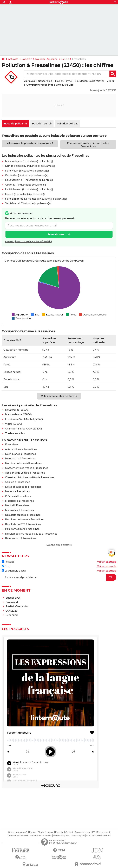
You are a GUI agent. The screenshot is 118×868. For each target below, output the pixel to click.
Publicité (59, 832)
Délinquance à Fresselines (21, 454)
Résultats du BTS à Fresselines (23, 524)
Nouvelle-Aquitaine (46, 59)
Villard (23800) (14, 424)
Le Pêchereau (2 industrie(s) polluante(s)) (29, 189)
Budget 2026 (13, 598)
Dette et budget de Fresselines (23, 487)
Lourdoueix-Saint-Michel (89, 81)
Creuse (65, 59)
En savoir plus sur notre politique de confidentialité (28, 241)
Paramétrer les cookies (41, 836)
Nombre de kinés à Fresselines (23, 463)
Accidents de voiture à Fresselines (25, 473)
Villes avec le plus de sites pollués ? (30, 143)
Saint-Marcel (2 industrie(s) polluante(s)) (28, 203)
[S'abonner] (59, 577)
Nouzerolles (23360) (17, 410)
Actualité (13, 59)
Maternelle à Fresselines (19, 501)
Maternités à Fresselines (19, 510)
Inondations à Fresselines (20, 459)
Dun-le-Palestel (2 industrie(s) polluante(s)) (30, 166)
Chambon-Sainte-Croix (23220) (23, 429)
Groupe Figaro (78, 836)
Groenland (12, 602)
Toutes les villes (15, 433)
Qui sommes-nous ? (18, 832)
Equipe (32, 832)
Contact (69, 832)
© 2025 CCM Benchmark (98, 836)
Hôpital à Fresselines (17, 505)
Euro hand (12, 615)
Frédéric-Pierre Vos (17, 606)
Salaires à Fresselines (18, 482)
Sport (6, 566)
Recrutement (104, 832)
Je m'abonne (56, 234)
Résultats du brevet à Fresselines (25, 519)
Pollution (27, 59)
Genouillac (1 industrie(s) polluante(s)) (27, 175)
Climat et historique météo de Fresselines (30, 477)
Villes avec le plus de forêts (59, 396)
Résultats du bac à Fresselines (23, 515)
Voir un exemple (107, 562)
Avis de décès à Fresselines (21, 449)
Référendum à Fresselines (21, 538)
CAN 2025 (11, 611)
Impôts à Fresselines (17, 491)
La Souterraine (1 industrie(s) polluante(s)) (29, 180)
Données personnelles (18, 836)
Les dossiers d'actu (14, 571)
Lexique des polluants (59, 545)
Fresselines (12, 445)
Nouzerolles (45, 81)
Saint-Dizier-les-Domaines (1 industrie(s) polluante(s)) (36, 199)
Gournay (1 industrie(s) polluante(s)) (25, 185)
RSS (93, 832)
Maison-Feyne (63, 81)
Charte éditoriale (46, 832)
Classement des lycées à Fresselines (27, 468)
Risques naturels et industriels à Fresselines (88, 145)
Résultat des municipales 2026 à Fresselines (31, 534)
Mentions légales (61, 836)
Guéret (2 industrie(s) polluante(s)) (25, 194)
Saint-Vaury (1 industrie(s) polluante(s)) (27, 171)
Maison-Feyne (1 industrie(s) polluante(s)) (29, 161)
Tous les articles (82, 832)
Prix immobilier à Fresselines (22, 529)
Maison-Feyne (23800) (18, 414)
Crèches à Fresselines (18, 496)
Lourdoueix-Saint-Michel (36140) (24, 419)
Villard (110, 81)
